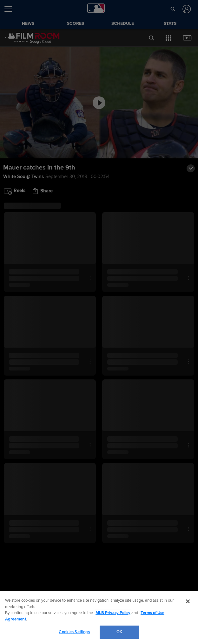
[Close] (188, 601)
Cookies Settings (74, 632)
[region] (99, 618)
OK (119, 632)
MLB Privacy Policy (113, 613)
